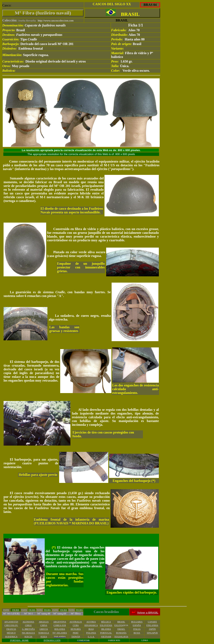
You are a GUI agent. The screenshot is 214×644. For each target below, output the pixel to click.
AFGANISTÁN (11, 622)
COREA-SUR (60, 625)
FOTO (6, 610)
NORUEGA (44, 633)
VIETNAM (106, 637)
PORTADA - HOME (19, 640)
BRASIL (121, 622)
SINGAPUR (152, 633)
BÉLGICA (106, 622)
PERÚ (76, 633)
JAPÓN (152, 629)
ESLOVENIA (106, 625)
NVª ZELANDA (60, 633)
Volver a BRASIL (148, 613)
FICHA (16, 610)
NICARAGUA (28, 633)
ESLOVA (118, 625)
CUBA (76, 625)
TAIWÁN (76, 637)
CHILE (28, 625)
